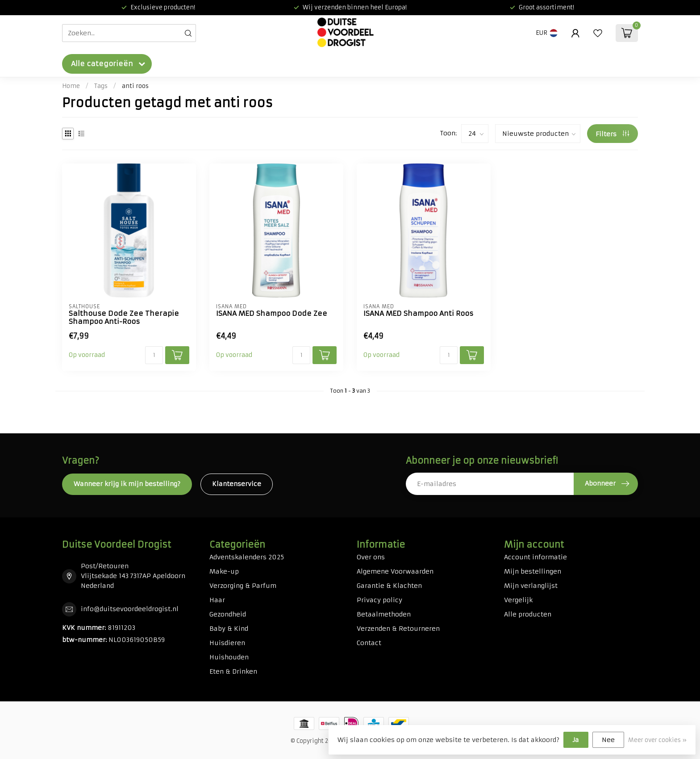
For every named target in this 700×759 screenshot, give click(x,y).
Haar (217, 600)
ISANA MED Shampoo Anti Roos (418, 314)
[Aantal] (154, 355)
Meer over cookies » (657, 740)
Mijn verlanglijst (531, 586)
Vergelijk (518, 600)
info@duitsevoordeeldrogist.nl (130, 609)
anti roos (135, 86)
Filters (612, 134)
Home (71, 86)
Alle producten (528, 614)
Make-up (224, 571)
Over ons (371, 557)
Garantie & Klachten (389, 586)
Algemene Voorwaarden (395, 571)
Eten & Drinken (233, 671)
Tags (101, 86)
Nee (608, 740)
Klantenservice (237, 484)
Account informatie (535, 557)
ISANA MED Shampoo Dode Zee (272, 314)
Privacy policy (379, 600)
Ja (576, 740)
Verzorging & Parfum (243, 586)
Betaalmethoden (384, 614)
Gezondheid (228, 614)
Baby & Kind (229, 629)
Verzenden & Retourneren (398, 629)
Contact (369, 643)
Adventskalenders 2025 (247, 557)
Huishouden (229, 657)
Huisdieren (227, 643)
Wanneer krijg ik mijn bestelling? (127, 484)
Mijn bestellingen (533, 571)
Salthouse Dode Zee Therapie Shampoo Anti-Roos (124, 318)
